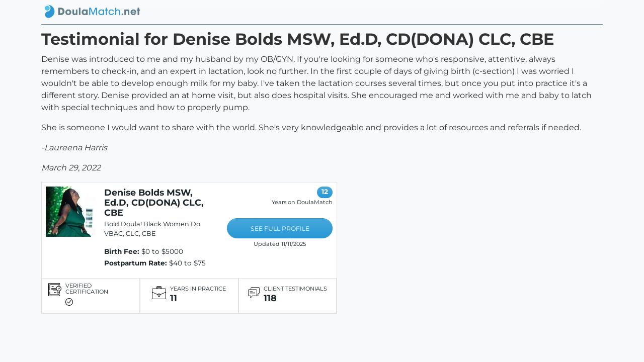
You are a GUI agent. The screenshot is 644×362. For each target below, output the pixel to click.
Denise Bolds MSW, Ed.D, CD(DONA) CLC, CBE (154, 202)
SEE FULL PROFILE (280, 229)
